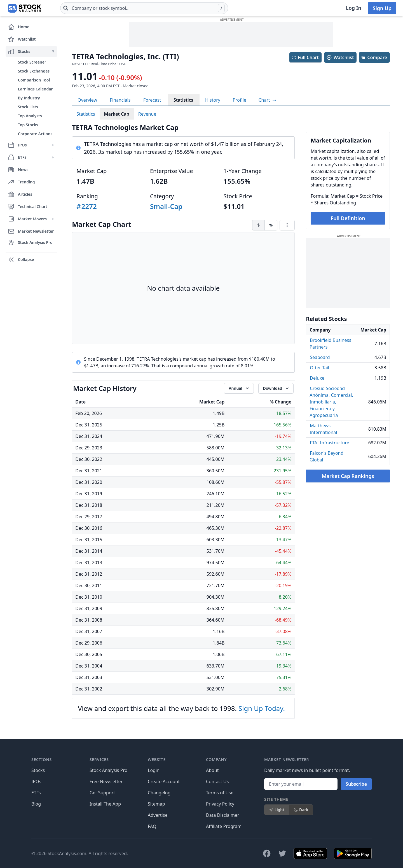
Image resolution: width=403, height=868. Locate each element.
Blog (36, 804)
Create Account (164, 781)
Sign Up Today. (262, 708)
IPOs (36, 781)
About (212, 770)
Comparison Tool (34, 80)
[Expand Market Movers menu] (53, 219)
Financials (120, 100)
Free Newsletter (106, 781)
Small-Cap (166, 206)
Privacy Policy (220, 804)
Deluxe (317, 378)
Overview (87, 100)
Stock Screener (32, 62)
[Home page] (24, 8)
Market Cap (117, 114)
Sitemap (156, 804)
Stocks (38, 770)
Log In (354, 8)
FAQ (152, 826)
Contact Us (217, 781)
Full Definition (348, 218)
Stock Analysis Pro (108, 770)
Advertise (158, 815)
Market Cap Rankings (348, 476)
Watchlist (340, 57)
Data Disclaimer (223, 815)
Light (277, 810)
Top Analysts (30, 116)
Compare (374, 57)
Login (154, 770)
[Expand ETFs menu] (53, 157)
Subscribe (356, 784)
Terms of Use (220, 793)
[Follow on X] (282, 853)
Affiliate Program (224, 826)
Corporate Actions (35, 134)
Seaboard (320, 357)
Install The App (105, 804)
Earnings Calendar (35, 89)
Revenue (147, 114)
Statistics (183, 100)
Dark (301, 810)
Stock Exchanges (34, 71)
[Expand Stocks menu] (53, 52)
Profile (239, 100)
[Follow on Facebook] (267, 853)
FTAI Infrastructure (330, 443)
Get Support (102, 793)
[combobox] (144, 8)
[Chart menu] (287, 225)
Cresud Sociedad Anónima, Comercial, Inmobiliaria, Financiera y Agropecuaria (331, 402)
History (213, 100)
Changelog (159, 793)
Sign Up (382, 8)
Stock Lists (28, 107)
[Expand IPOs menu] (53, 145)
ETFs (36, 793)
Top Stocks (28, 125)
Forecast (152, 100)
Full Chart (305, 57)
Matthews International (323, 429)
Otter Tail (319, 368)
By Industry (29, 98)
